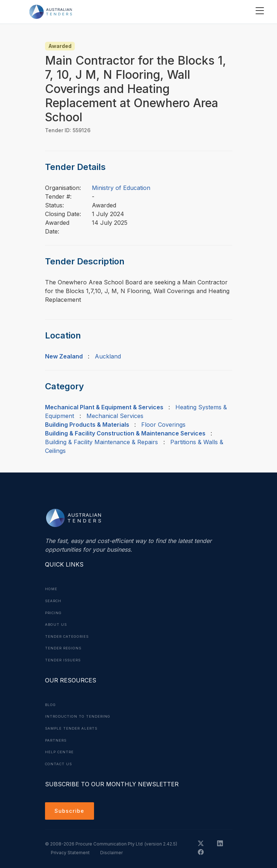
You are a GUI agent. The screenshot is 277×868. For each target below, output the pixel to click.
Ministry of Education (121, 188)
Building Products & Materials (87, 425)
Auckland (108, 356)
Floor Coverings (163, 425)
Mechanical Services (115, 416)
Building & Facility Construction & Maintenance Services (125, 433)
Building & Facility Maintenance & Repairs (101, 442)
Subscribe (71, 809)
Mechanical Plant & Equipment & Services (104, 407)
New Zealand (64, 356)
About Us (57, 624)
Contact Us (60, 761)
